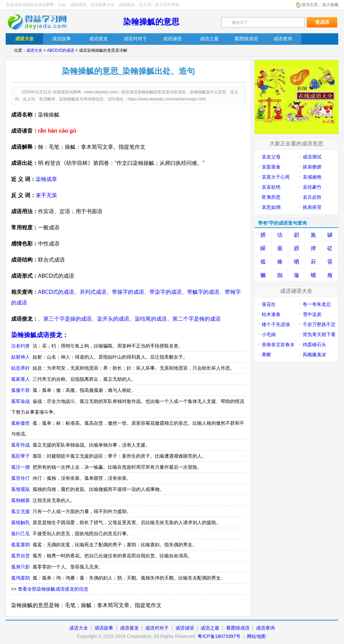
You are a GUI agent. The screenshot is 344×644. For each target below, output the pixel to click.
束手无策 (46, 195)
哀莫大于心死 (276, 177)
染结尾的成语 (151, 319)
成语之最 (210, 628)
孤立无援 (20, 511)
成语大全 (34, 50)
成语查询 (265, 628)
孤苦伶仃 (20, 478)
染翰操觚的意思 (151, 22)
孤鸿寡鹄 (20, 578)
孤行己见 (20, 534)
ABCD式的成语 (61, 50)
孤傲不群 (20, 390)
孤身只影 (20, 567)
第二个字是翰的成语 (197, 319)
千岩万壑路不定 (319, 324)
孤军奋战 (20, 401)
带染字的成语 (166, 292)
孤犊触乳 (20, 522)
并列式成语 (93, 292)
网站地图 (256, 636)
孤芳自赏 (20, 556)
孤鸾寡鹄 (20, 545)
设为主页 (310, 5)
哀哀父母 (271, 157)
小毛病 (269, 334)
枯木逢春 (271, 314)
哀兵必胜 (312, 197)
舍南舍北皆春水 (278, 344)
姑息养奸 (20, 368)
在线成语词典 (42, 22)
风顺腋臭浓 (314, 355)
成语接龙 (129, 628)
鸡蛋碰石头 (314, 344)
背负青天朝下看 (319, 334)
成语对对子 (157, 628)
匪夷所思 (271, 197)
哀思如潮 (271, 207)
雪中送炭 (312, 314)
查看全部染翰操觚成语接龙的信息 (53, 589)
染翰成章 (46, 179)
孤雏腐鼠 (20, 489)
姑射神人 (20, 357)
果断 (266, 355)
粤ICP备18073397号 (220, 636)
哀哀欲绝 (271, 187)
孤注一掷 (20, 467)
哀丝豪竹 (312, 187)
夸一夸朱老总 (317, 304)
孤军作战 (20, 445)
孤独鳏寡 (20, 500)
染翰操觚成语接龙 (37, 335)
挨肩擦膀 (312, 167)
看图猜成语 (238, 628)
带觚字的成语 (203, 292)
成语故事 (104, 628)
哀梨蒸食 (271, 167)
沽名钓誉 (20, 346)
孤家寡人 (20, 379)
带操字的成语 (128, 292)
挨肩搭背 (312, 207)
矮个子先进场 (276, 324)
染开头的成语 (113, 319)
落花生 (269, 304)
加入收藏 (330, 5)
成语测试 (312, 157)
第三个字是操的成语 (68, 319)
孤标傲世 (20, 423)
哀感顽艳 (312, 177)
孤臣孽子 (20, 456)
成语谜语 (185, 628)
